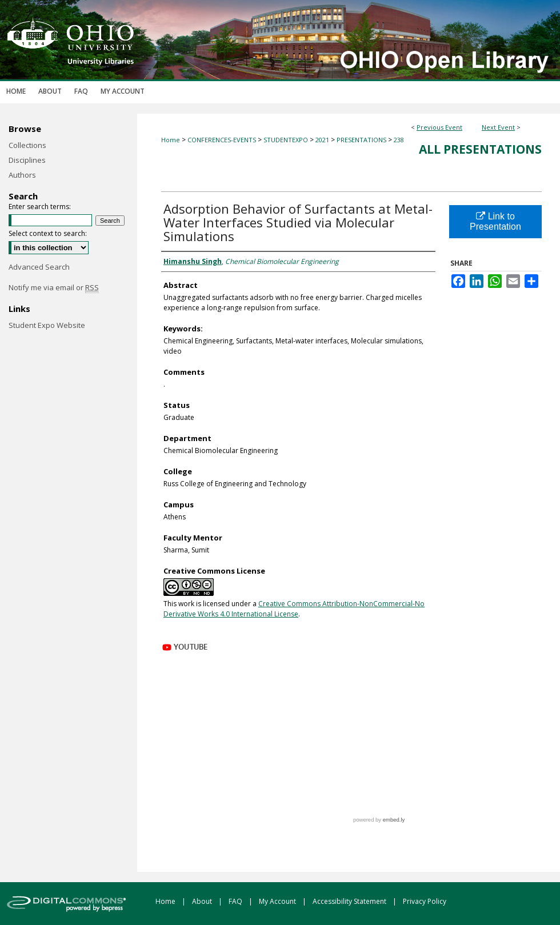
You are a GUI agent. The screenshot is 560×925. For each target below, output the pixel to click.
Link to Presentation (495, 221)
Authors (22, 175)
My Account (278, 901)
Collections (27, 145)
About (203, 901)
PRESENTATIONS (362, 140)
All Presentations (480, 149)
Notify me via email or (54, 287)
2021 (323, 140)
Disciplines (27, 160)
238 (399, 140)
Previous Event (439, 127)
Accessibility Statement (350, 901)
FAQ (236, 901)
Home (171, 140)
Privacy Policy (425, 901)
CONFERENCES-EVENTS (223, 140)
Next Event (498, 127)
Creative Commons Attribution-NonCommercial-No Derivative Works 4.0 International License (294, 609)
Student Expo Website (47, 325)
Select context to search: (48, 233)
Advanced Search (39, 267)
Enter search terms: (40, 207)
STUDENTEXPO (287, 140)
